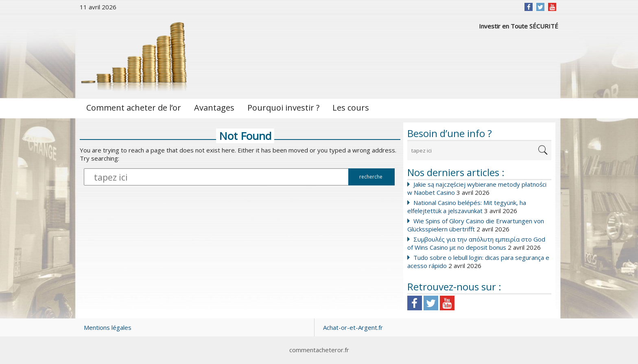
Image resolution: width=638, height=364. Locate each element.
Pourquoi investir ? (283, 108)
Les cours (351, 108)
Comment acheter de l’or (134, 108)
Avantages (214, 108)
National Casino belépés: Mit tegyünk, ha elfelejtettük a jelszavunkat (467, 207)
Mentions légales (108, 327)
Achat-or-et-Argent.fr (353, 327)
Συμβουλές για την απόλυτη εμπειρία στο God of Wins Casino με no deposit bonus (476, 243)
